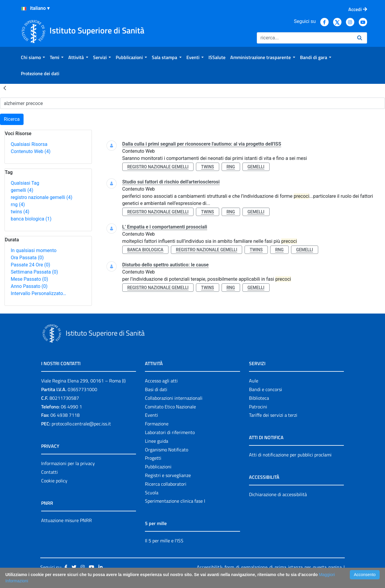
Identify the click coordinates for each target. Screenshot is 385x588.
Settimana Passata (34, 272)
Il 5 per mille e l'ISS (164, 541)
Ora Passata (27, 258)
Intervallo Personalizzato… (38, 293)
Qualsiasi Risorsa (29, 144)
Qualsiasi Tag (25, 183)
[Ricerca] (305, 38)
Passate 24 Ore (30, 265)
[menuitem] (33, 57)
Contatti (50, 472)
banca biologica (31, 219)
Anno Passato (29, 286)
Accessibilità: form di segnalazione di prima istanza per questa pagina (269, 567)
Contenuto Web (31, 151)
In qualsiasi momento (34, 250)
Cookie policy (54, 481)
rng (18, 205)
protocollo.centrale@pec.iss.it (81, 424)
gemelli (22, 190)
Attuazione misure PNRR (67, 520)
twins (20, 212)
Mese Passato (29, 279)
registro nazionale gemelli (42, 197)
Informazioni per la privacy (68, 463)
